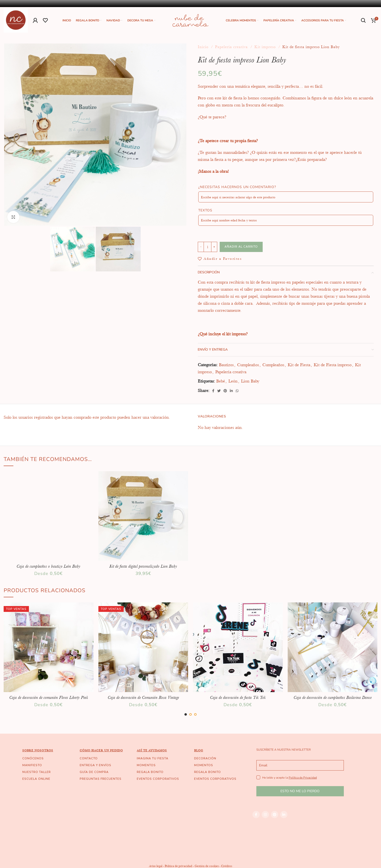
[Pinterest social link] (225, 391)
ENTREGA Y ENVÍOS (95, 765)
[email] (300, 765)
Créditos (227, 866)
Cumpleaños (248, 365)
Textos (205, 210)
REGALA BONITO (150, 772)
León (233, 381)
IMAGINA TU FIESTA (153, 758)
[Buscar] (364, 20)
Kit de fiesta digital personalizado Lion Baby (143, 566)
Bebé (221, 381)
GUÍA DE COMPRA (94, 772)
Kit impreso (266, 47)
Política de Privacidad (303, 778)
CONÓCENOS (33, 758)
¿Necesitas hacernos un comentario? (237, 187)
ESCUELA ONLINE (36, 779)
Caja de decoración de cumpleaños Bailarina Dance (333, 697)
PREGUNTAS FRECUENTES (101, 779)
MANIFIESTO (32, 765)
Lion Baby (250, 381)
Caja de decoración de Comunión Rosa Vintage (143, 697)
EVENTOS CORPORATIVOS (158, 779)
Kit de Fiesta (299, 365)
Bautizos (226, 365)
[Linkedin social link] (231, 391)
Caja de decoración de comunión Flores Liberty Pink (49, 697)
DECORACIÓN (205, 758)
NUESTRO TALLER (37, 772)
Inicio (204, 47)
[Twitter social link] (219, 391)
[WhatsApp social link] (237, 391)
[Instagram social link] (265, 815)
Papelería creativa (232, 47)
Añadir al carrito (241, 247)
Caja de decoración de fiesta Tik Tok (238, 697)
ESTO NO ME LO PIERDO (300, 791)
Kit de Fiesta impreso (333, 365)
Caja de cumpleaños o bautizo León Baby (48, 566)
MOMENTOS (146, 765)
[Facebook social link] (213, 391)
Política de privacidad (178, 866)
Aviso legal (156, 866)
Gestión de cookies (207, 866)
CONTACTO (89, 758)
